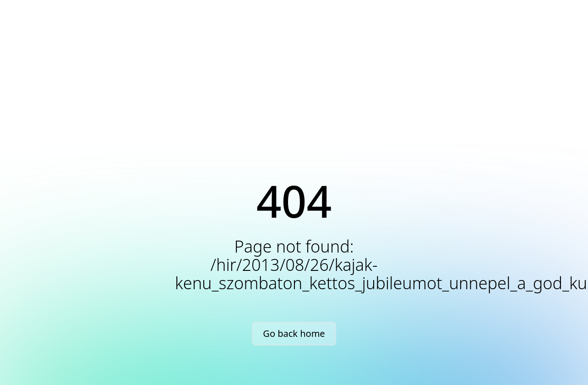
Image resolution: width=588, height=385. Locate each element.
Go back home (294, 333)
